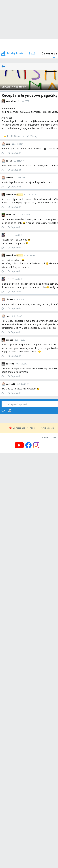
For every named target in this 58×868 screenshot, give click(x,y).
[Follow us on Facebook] (28, 445)
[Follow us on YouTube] (19, 445)
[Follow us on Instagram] (38, 445)
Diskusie (6, 87)
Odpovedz (18, 136)
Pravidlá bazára (47, 428)
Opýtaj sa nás (19, 428)
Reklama (44, 437)
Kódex (33, 428)
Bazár (33, 53)
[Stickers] (10, 410)
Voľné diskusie (19, 87)
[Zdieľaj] (32, 136)
